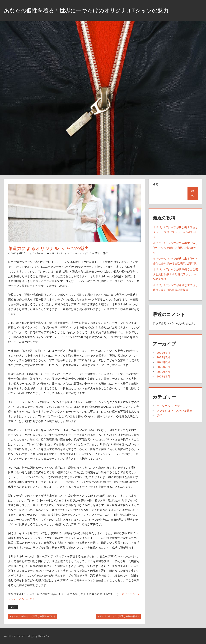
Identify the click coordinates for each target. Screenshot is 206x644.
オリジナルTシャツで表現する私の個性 (117, 617)
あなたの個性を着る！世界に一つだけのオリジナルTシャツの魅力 (91, 10)
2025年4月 (163, 372)
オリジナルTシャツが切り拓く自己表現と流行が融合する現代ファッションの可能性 (175, 274)
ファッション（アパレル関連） (86, 253)
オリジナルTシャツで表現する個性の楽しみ (33, 617)
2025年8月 (163, 353)
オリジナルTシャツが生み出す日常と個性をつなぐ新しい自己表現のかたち (175, 248)
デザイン (13, 607)
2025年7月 (163, 357)
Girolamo (38, 253)
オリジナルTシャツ (59, 253)
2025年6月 (163, 362)
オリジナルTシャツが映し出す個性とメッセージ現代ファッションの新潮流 (175, 232)
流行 (105, 253)
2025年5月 (163, 367)
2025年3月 (163, 376)
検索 (155, 184)
